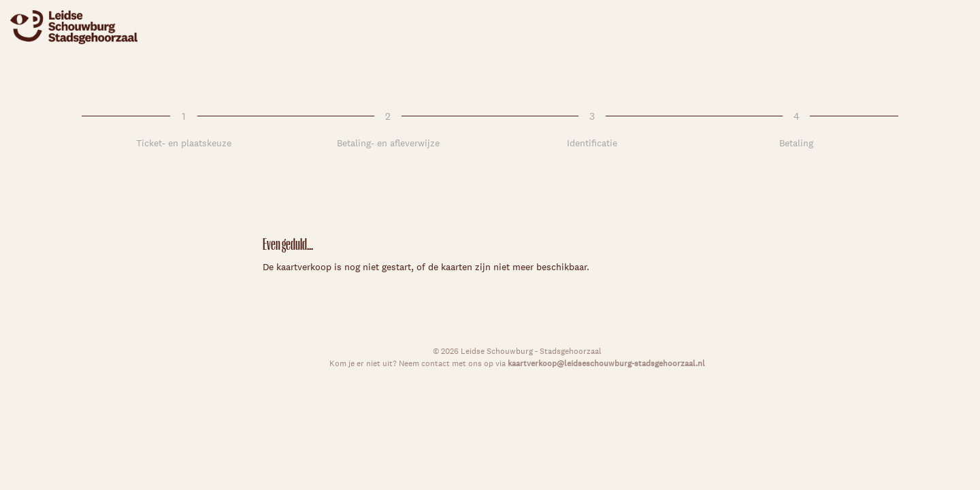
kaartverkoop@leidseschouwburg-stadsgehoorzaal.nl (606, 363)
